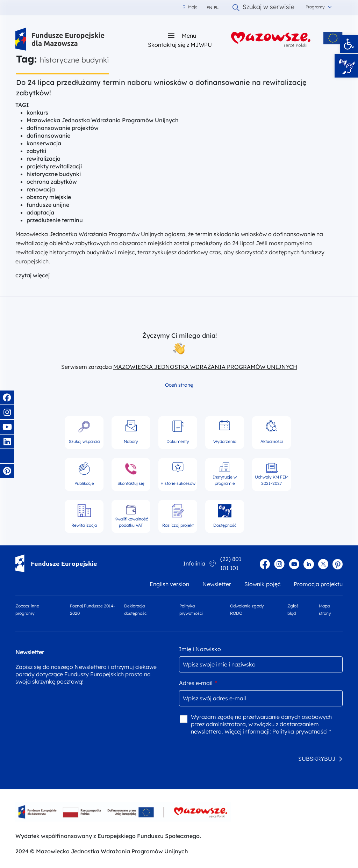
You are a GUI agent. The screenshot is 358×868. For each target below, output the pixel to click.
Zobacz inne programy (27, 610)
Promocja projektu (318, 584)
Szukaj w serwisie (263, 8)
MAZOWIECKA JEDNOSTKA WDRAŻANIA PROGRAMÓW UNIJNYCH (205, 367)
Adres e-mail (198, 683)
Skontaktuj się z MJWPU (180, 45)
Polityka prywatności (191, 610)
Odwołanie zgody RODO (247, 610)
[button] (349, 44)
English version (169, 584)
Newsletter (217, 584)
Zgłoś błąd (293, 610)
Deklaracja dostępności (136, 610)
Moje (190, 7)
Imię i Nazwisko (200, 649)
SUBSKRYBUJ (317, 759)
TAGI (22, 105)
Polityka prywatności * (302, 731)
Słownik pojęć (262, 584)
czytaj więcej (33, 275)
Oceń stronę (179, 385)
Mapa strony (325, 610)
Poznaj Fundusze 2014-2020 (92, 610)
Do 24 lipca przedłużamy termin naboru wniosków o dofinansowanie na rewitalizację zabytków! (161, 87)
